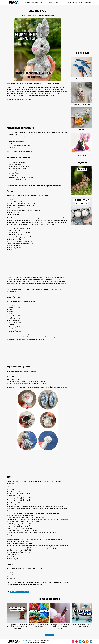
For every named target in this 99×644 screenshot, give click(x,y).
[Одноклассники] (87, 642)
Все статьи (50, 635)
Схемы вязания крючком (14, 2)
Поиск (70, 2)
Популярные (35, 2)
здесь (31, 151)
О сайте (75, 2)
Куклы (46, 2)
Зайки (20, 592)
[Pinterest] (84, 642)
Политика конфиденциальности (42, 641)
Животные (27, 2)
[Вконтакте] (91, 642)
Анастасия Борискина (31, 15)
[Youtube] (77, 642)
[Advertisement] (38, 113)
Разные (52, 2)
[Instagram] (73, 642)
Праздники (59, 2)
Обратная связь (87, 2)
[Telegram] (80, 642)
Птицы (42, 2)
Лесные (26, 592)
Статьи (80, 2)
